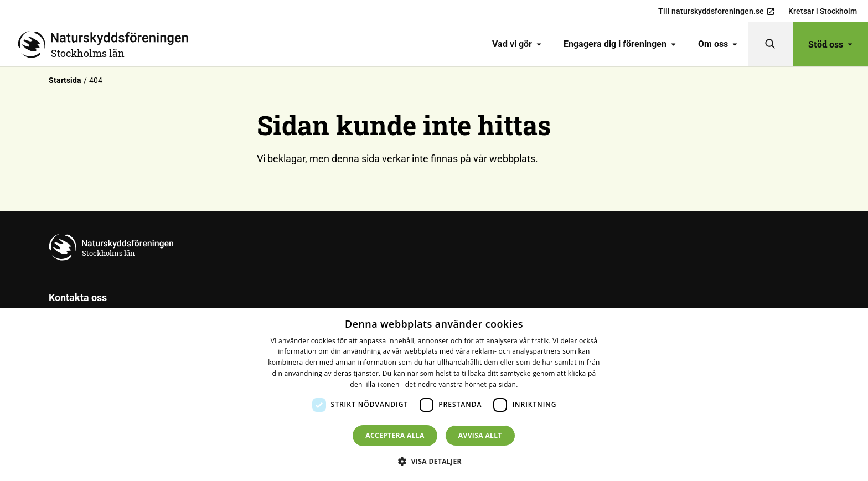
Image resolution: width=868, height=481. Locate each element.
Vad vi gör (517, 44)
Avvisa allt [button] (480, 435)
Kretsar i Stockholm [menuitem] (823, 11)
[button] (434, 461)
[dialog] (434, 394)
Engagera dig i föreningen (620, 44)
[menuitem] (517, 44)
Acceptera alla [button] (395, 435)
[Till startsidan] (107, 44)
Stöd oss (830, 44)
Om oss (718, 44)
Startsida (65, 80)
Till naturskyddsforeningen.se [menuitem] (717, 11)
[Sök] (771, 44)
